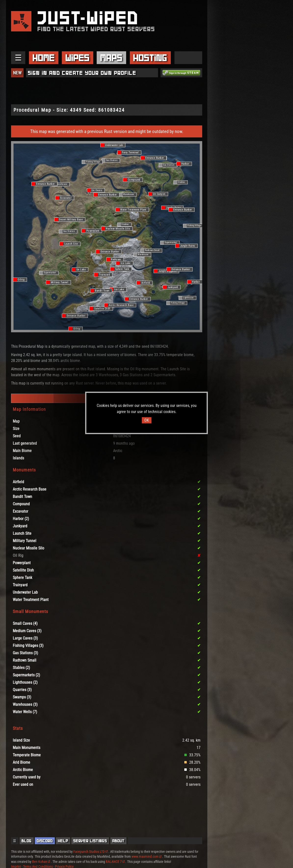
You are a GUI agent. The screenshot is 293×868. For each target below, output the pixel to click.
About (119, 841)
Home (44, 58)
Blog (27, 841)
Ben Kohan (41, 862)
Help (63, 841)
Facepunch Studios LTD (91, 852)
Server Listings (90, 841)
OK (147, 420)
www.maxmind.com (146, 856)
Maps (111, 58)
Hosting (150, 58)
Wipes (78, 58)
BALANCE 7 (115, 862)
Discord (45, 841)
